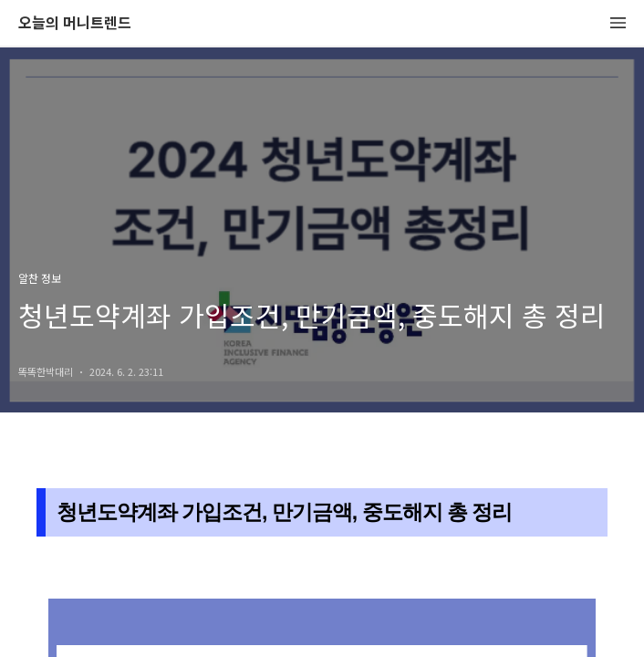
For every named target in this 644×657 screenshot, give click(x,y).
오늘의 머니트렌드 (75, 23)
